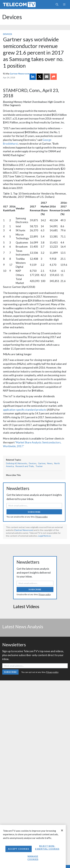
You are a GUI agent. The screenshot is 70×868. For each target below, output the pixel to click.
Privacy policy (42, 517)
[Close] (62, 830)
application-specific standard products (25, 410)
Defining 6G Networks (17, 463)
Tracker (39, 466)
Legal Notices (45, 536)
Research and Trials (25, 466)
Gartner (42, 463)
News (50, 463)
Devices (12, 17)
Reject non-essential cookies (47, 847)
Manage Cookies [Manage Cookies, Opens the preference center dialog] (33, 858)
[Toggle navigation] (64, 5)
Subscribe (34, 512)
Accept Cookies (19, 849)
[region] (33, 846)
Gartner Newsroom (19, 74)
